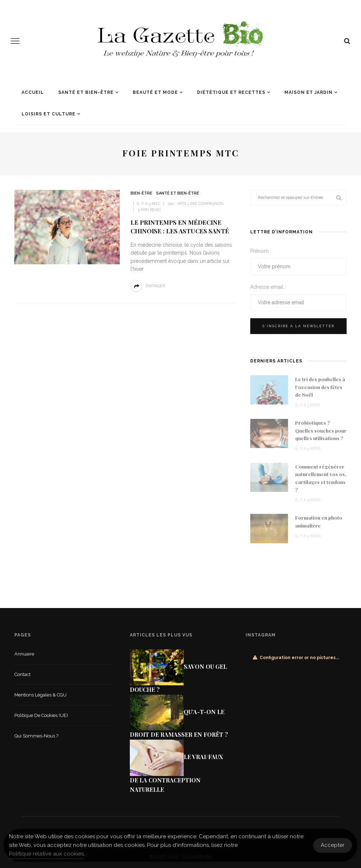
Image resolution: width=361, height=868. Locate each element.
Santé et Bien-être (86, 92)
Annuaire (24, 654)
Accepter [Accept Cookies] (333, 849)
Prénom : (261, 251)
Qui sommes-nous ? (36, 736)
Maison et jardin (309, 92)
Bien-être (141, 193)
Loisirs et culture (49, 114)
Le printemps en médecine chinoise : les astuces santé (180, 227)
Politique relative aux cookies (46, 858)
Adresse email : (268, 287)
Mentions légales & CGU (40, 695)
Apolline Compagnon (200, 204)
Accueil (33, 92)
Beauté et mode (155, 92)
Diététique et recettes (231, 92)
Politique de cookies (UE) (41, 715)
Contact (22, 674)
